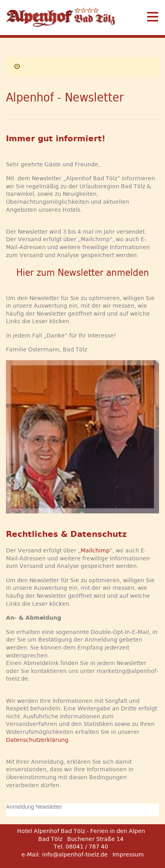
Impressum (128, 854)
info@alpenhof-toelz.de (75, 854)
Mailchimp (95, 550)
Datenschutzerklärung (37, 740)
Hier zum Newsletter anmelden (83, 273)
